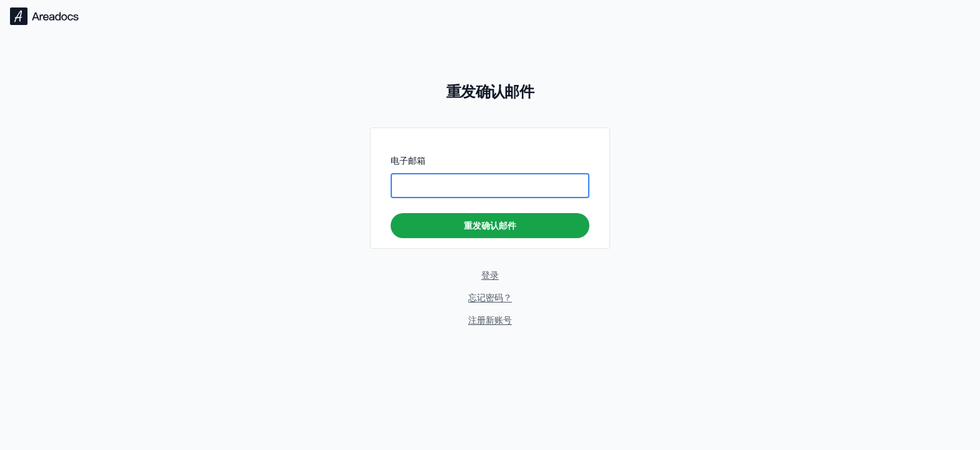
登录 (490, 275)
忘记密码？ (490, 297)
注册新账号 (490, 320)
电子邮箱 (408, 160)
